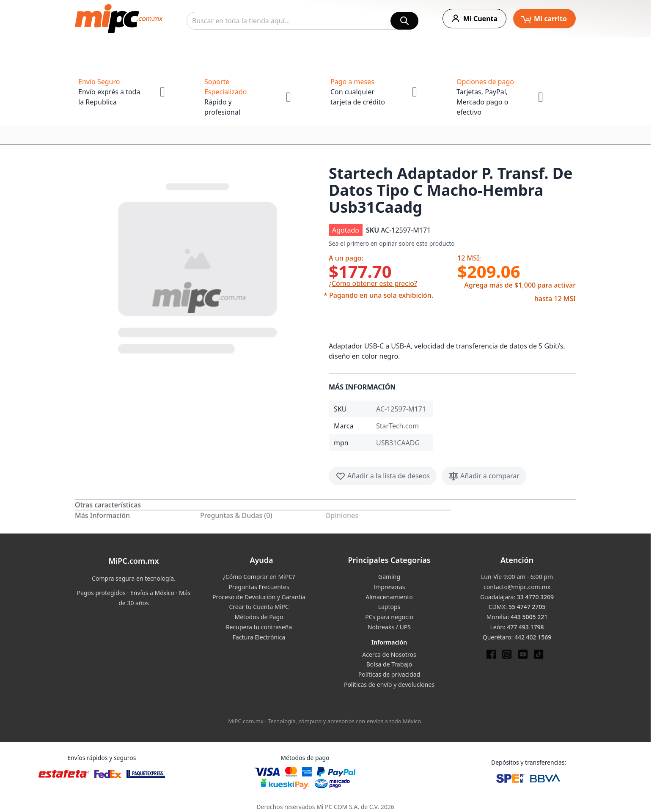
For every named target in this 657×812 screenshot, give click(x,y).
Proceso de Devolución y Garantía (259, 597)
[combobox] (302, 21)
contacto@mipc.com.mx (517, 587)
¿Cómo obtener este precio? (373, 283)
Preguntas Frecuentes (259, 587)
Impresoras (389, 587)
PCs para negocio (389, 617)
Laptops (389, 607)
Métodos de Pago (259, 617)
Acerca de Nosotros (389, 654)
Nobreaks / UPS (389, 627)
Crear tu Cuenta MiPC (259, 607)
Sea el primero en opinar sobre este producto (392, 243)
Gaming (389, 577)
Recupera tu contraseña (259, 627)
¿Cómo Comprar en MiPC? (259, 577)
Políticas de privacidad (389, 674)
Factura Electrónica (259, 637)
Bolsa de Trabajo (389, 664)
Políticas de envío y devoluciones (389, 684)
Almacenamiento (389, 597)
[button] (198, 266)
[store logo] (119, 19)
